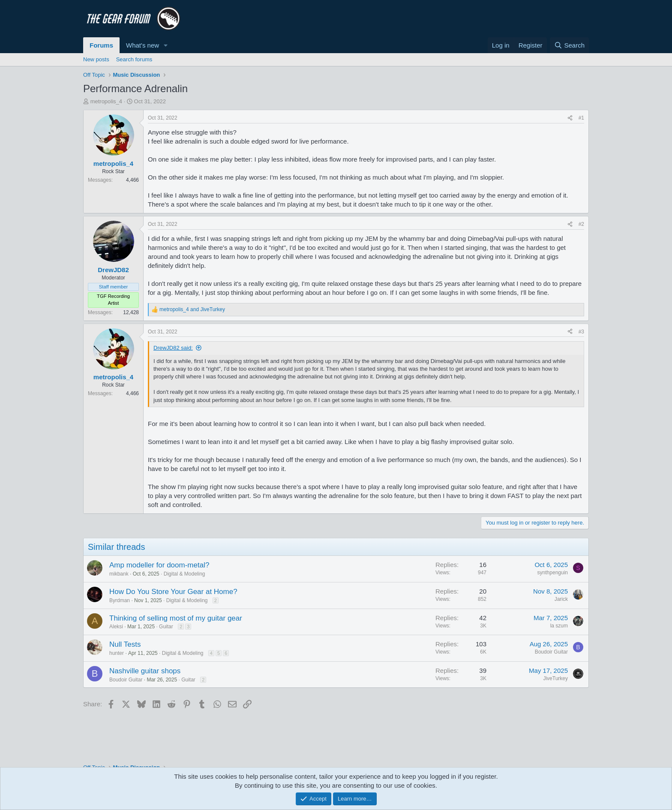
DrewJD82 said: (173, 348)
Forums (101, 45)
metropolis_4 (106, 101)
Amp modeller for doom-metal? (159, 565)
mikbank (119, 574)
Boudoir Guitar (551, 652)
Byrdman (120, 600)
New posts (96, 59)
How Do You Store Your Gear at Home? (173, 592)
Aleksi (116, 627)
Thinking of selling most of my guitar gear (176, 618)
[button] (166, 45)
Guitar (166, 627)
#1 (581, 118)
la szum (559, 626)
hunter (117, 653)
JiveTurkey (555, 678)
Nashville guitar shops (145, 671)
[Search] (569, 45)
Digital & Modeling (184, 574)
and (192, 309)
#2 (581, 224)
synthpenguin (553, 573)
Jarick (561, 599)
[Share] (570, 118)
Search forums (134, 59)
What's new (142, 45)
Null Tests (125, 644)
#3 (581, 332)
